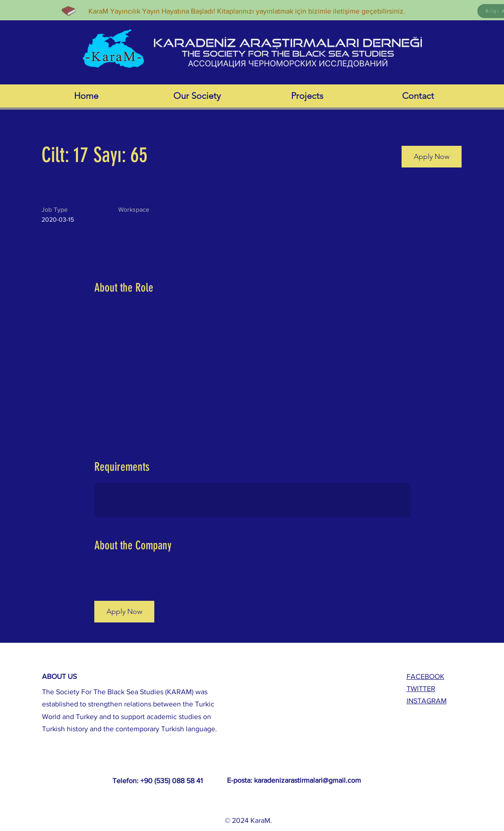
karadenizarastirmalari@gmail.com (307, 780)
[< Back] (74, 126)
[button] (432, 157)
